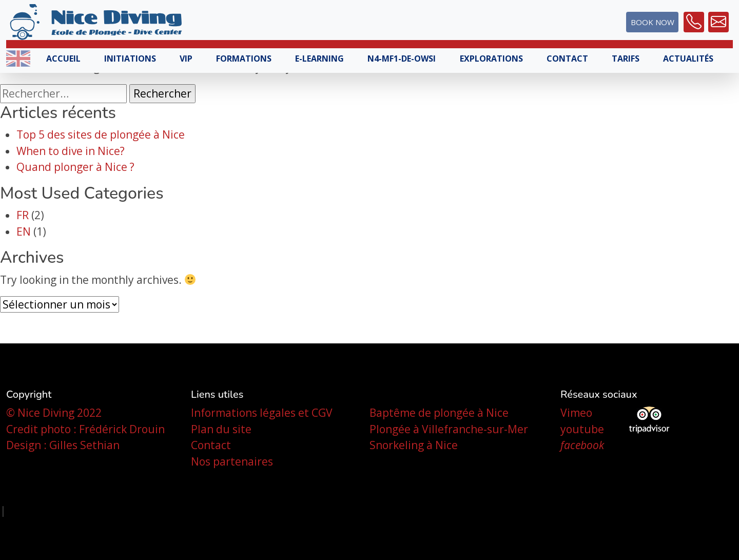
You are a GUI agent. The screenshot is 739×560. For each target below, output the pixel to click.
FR (23, 215)
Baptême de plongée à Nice (439, 413)
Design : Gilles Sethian (63, 445)
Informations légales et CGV (262, 413)
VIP (186, 59)
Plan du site (221, 429)
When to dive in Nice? (71, 151)
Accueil (63, 59)
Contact (567, 59)
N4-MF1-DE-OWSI (402, 59)
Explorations (491, 59)
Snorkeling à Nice (414, 445)
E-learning (319, 59)
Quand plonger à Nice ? (75, 167)
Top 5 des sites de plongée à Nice (101, 134)
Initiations (130, 59)
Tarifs (626, 59)
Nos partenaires (232, 461)
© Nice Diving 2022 (54, 413)
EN (24, 231)
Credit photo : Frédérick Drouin (85, 429)
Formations (244, 59)
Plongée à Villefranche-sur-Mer (449, 429)
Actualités (688, 59)
